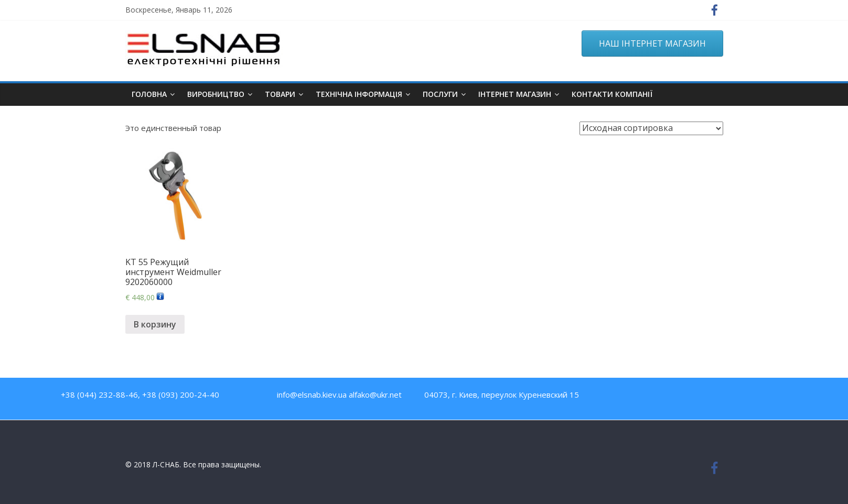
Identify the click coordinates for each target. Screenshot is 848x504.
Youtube (667, 397)
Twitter (690, 397)
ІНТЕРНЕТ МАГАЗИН (515, 94)
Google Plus (712, 397)
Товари (280, 94)
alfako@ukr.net (375, 395)
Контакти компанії (612, 94)
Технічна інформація (359, 94)
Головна (149, 94)
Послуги (440, 94)
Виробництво (216, 94)
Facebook (645, 397)
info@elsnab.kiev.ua (312, 395)
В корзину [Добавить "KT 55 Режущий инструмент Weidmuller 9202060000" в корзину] (155, 324)
